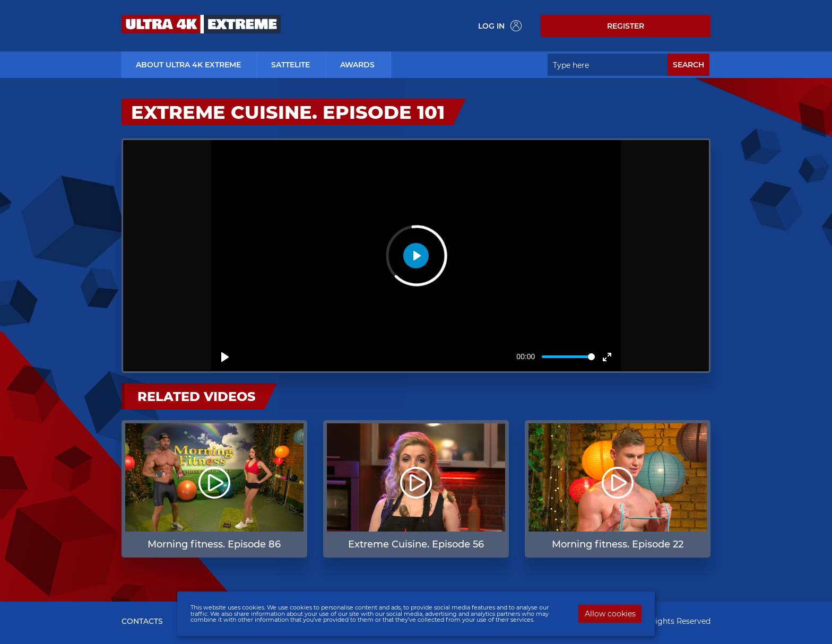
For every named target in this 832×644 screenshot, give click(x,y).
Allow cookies (610, 614)
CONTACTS (142, 621)
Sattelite (291, 65)
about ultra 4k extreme (188, 65)
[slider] (568, 357)
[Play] (225, 357)
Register (626, 26)
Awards (357, 65)
